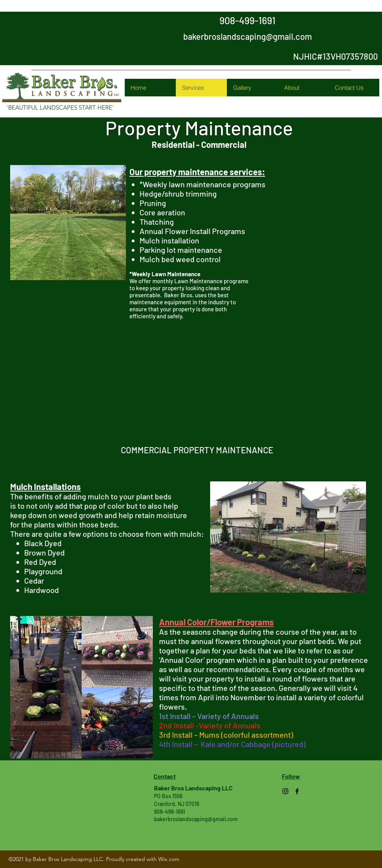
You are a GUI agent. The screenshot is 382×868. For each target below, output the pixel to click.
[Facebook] (297, 791)
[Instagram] (285, 791)
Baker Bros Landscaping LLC (193, 788)
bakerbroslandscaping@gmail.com (248, 36)
